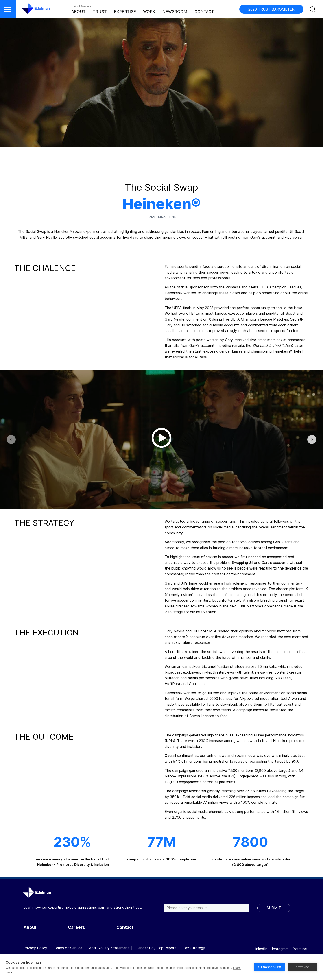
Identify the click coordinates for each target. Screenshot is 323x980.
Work (149, 12)
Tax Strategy (194, 948)
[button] (8, 9)
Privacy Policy (35, 948)
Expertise (125, 12)
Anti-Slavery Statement (109, 948)
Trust (100, 12)
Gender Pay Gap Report (156, 948)
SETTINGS (303, 967)
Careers (76, 927)
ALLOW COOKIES (269, 967)
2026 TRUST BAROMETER (271, 9)
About (79, 12)
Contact (204, 12)
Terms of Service (68, 948)
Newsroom (175, 12)
